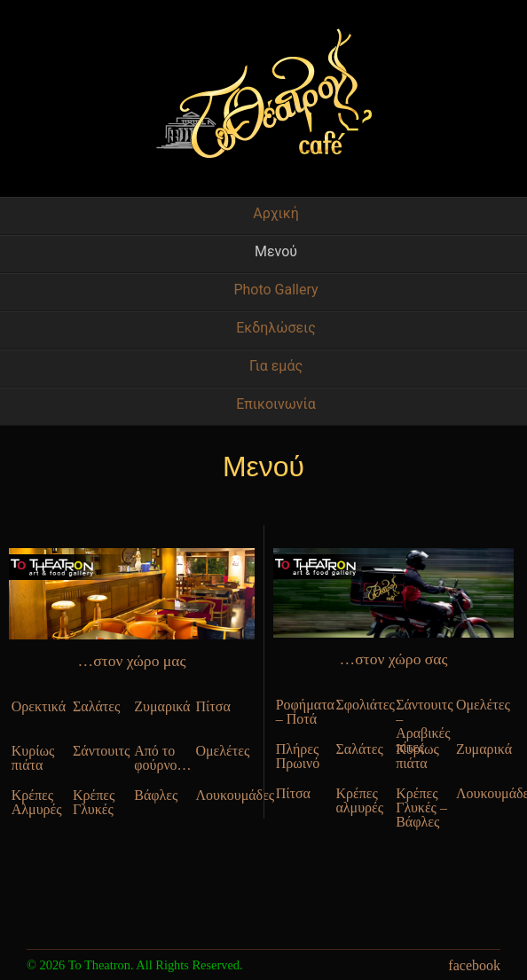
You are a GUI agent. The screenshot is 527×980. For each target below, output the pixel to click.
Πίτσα (212, 706)
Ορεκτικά (39, 706)
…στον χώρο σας (394, 659)
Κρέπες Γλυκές (94, 802)
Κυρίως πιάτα (33, 758)
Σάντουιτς (101, 751)
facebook (474, 965)
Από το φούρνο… (162, 758)
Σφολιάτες (363, 705)
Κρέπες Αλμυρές (37, 802)
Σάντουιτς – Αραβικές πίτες (423, 712)
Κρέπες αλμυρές (359, 800)
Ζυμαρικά (162, 706)
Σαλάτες (96, 706)
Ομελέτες (222, 751)
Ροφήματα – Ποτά (303, 712)
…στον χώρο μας (132, 661)
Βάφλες (156, 795)
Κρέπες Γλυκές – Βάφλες (421, 800)
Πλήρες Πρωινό (298, 756)
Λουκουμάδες (224, 795)
